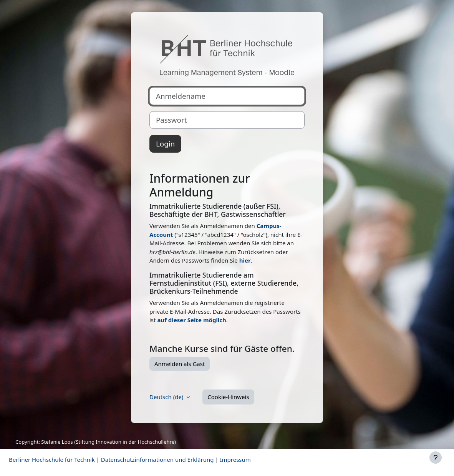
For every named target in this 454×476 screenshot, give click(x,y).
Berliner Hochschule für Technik (52, 459)
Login (165, 144)
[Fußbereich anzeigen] (436, 458)
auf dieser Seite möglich (191, 320)
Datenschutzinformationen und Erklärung (157, 459)
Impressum (235, 459)
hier (245, 260)
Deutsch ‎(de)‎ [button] (167, 397)
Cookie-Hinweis (228, 397)
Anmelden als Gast (180, 364)
